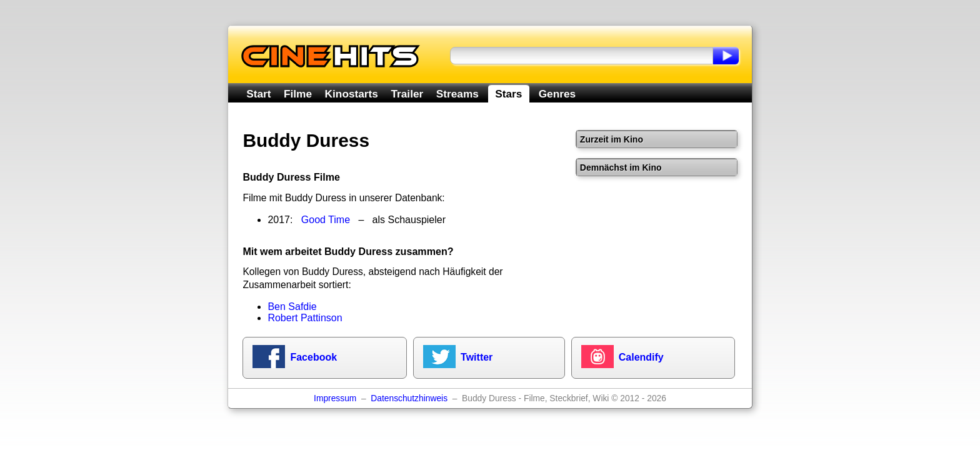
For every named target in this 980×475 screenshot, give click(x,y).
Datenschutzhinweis (409, 398)
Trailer (407, 94)
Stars (508, 94)
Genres (557, 94)
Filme (298, 94)
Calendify (641, 357)
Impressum (335, 398)
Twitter (477, 357)
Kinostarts (352, 94)
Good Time (326, 220)
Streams (457, 94)
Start (258, 94)
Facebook (313, 357)
